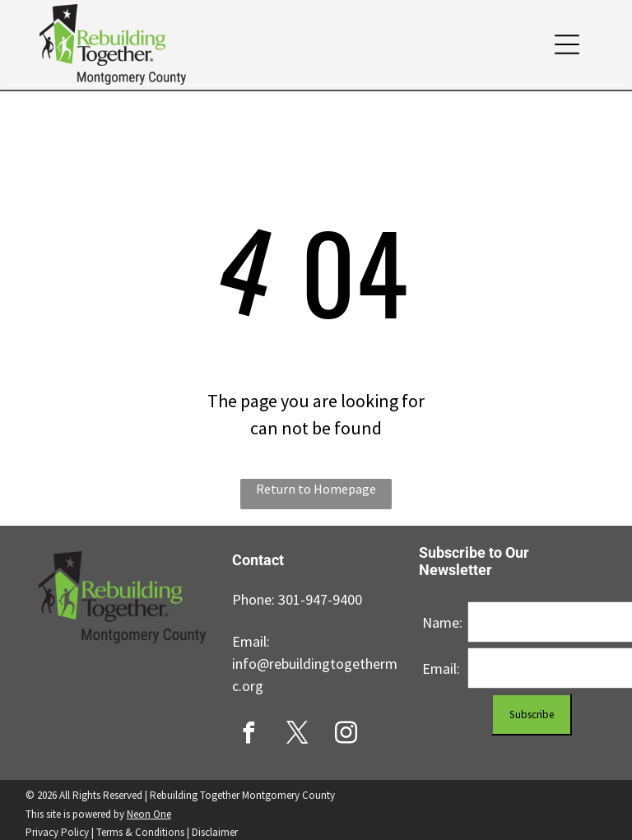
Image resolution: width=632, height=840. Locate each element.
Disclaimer (215, 832)
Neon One (149, 814)
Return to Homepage (316, 489)
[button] (567, 44)
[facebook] (249, 735)
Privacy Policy (57, 832)
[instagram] (346, 735)
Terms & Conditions (140, 832)
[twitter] (297, 735)
